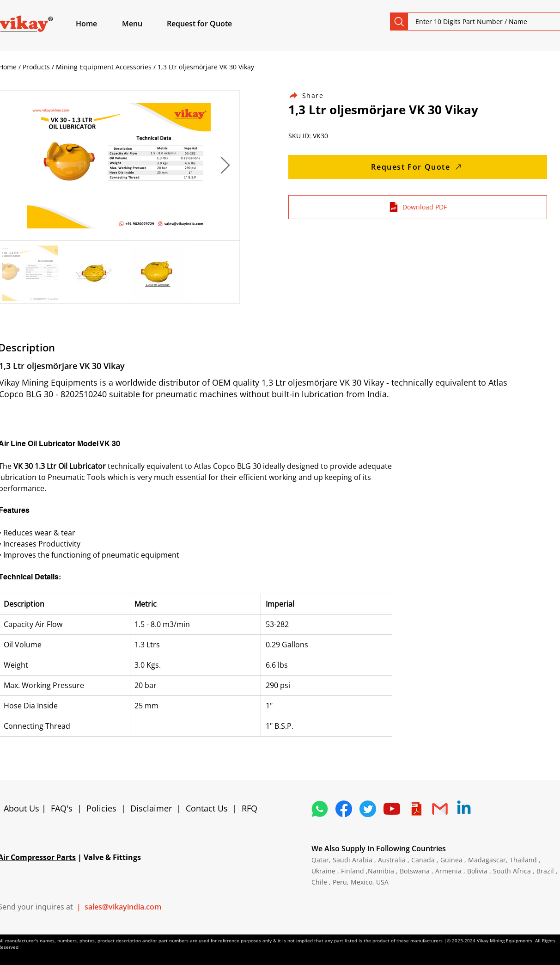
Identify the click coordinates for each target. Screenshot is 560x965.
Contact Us (207, 808)
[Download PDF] (418, 207)
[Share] (311, 95)
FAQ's (62, 808)
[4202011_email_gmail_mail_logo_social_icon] (440, 809)
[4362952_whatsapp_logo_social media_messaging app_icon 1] (320, 809)
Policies (101, 808)
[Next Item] (225, 166)
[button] (143, 24)
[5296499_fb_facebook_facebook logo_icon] (344, 809)
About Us (23, 808)
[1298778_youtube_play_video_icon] (392, 809)
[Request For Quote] (418, 167)
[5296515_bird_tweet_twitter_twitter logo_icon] (368, 809)
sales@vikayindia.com (123, 907)
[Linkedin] (464, 809)
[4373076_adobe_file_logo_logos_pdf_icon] (416, 809)
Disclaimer (153, 808)
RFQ (250, 808)
